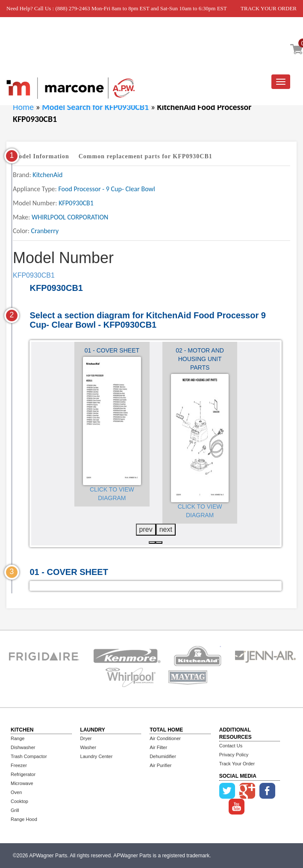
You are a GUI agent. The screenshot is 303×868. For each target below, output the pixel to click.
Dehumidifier (163, 756)
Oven (16, 792)
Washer (88, 747)
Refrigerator (23, 774)
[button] (152, 542)
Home (23, 107)
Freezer (19, 765)
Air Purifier (160, 765)
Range (18, 738)
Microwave (22, 783)
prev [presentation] (146, 529)
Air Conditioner (165, 738)
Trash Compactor (29, 756)
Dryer (86, 738)
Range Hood (24, 819)
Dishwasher (23, 747)
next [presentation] (166, 529)
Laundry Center (97, 756)
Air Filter (158, 747)
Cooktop (19, 801)
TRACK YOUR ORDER (269, 8)
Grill (15, 810)
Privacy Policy (234, 755)
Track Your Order (237, 764)
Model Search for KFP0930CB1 (96, 107)
